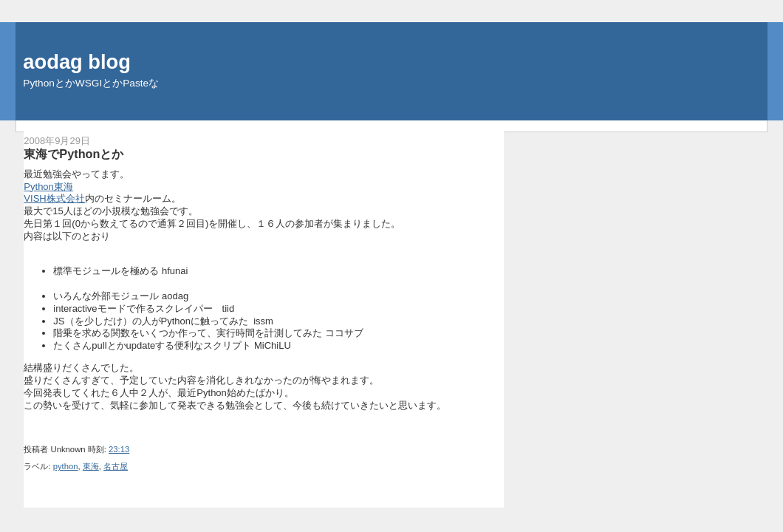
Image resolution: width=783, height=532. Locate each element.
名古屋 (116, 466)
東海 (91, 466)
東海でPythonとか (73, 154)
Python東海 (48, 187)
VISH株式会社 (54, 198)
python (66, 466)
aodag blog (77, 62)
